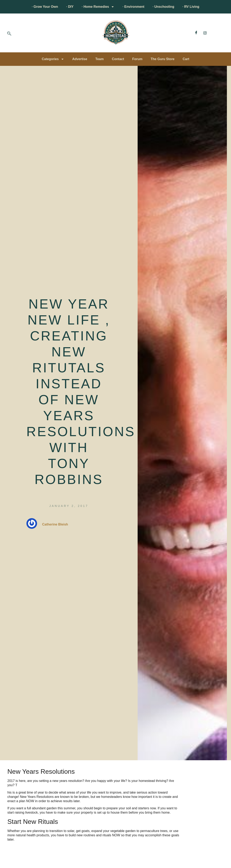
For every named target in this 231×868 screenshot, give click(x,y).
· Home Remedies (98, 7)
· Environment (133, 7)
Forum (137, 59)
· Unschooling (163, 7)
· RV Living (191, 7)
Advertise (80, 59)
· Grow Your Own (45, 7)
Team (100, 59)
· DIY (70, 7)
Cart (186, 59)
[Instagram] (205, 33)
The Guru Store (163, 59)
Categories (53, 59)
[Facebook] (196, 33)
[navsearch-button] (9, 34)
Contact (118, 59)
